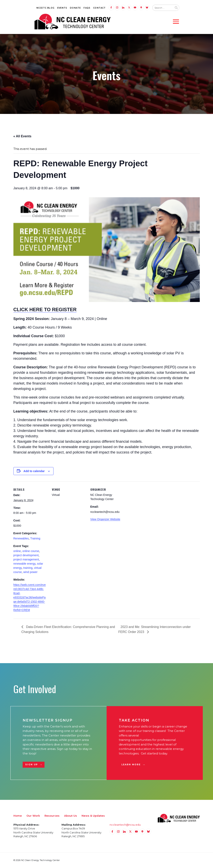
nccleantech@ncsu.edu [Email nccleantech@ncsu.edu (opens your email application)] (125, 825)
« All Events (22, 136)
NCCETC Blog (45, 8)
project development (26, 555)
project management (26, 559)
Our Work (33, 816)
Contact (99, 8)
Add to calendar (34, 471)
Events (62, 8)
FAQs (87, 8)
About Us (71, 816)
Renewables (21, 538)
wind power (30, 572)
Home (18, 816)
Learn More (131, 765)
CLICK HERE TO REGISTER (45, 309)
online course (31, 551)
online (17, 551)
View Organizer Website (105, 519)
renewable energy (24, 564)
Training (35, 538)
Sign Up (32, 765)
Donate (75, 8)
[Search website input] (163, 8)
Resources (52, 816)
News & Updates (93, 816)
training (28, 568)
